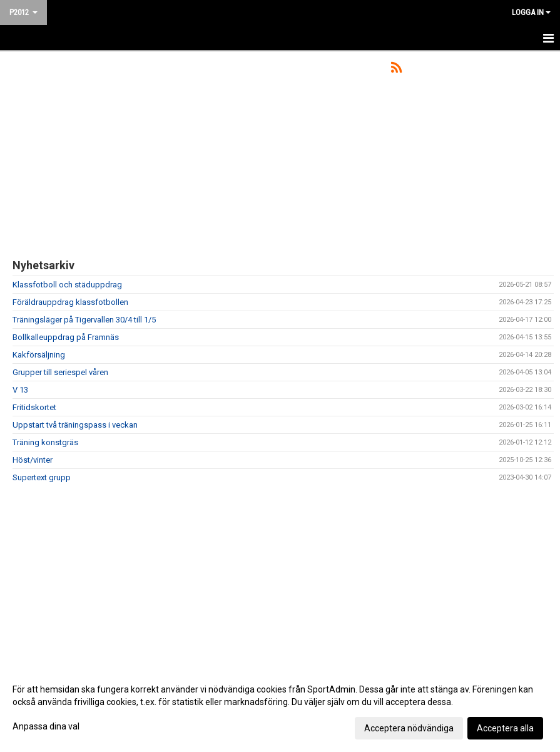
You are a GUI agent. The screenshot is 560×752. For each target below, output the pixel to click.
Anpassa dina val (46, 726)
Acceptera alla (505, 728)
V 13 (20, 390)
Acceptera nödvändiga (409, 728)
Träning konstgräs (45, 442)
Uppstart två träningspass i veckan (75, 425)
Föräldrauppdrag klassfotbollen (70, 302)
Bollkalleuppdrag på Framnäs (66, 337)
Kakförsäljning (39, 355)
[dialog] (280, 708)
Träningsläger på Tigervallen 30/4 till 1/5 (84, 320)
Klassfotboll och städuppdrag (67, 285)
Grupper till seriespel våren (60, 372)
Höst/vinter (33, 460)
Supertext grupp (42, 477)
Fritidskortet (34, 407)
